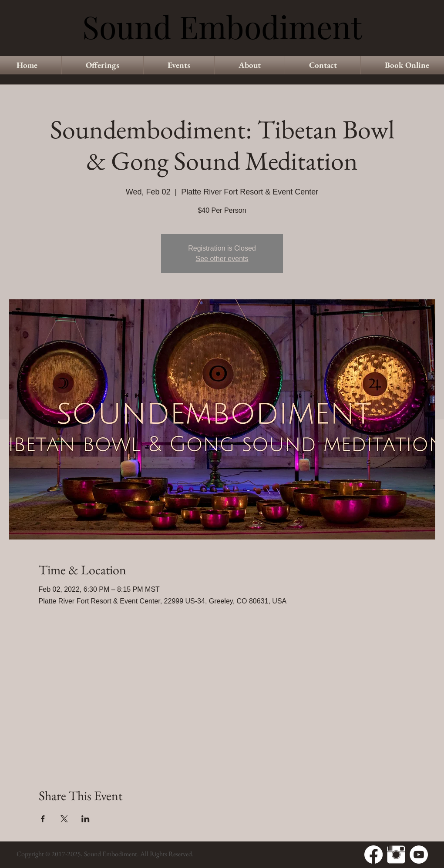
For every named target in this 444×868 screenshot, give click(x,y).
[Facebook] (373, 855)
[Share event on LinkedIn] (86, 819)
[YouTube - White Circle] (419, 855)
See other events (222, 259)
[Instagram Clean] (396, 855)
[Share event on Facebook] (43, 819)
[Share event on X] (64, 819)
